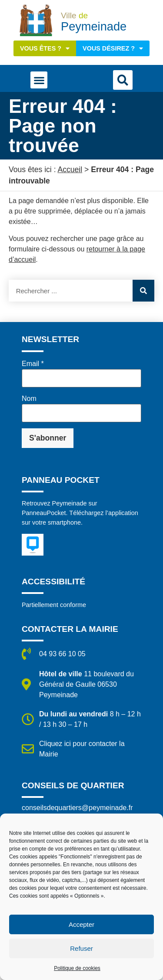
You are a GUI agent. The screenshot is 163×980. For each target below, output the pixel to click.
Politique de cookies (77, 968)
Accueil (70, 170)
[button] (39, 80)
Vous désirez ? (113, 48)
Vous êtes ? (45, 48)
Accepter (81, 924)
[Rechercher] (143, 291)
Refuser (81, 948)
